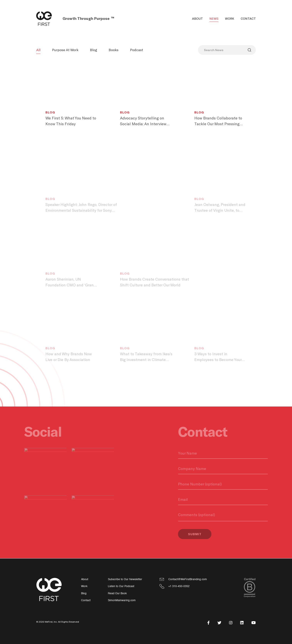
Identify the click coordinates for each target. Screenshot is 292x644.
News (214, 19)
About (197, 19)
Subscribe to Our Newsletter (125, 579)
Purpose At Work (65, 50)
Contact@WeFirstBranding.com (188, 579)
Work (230, 19)
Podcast (137, 50)
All (38, 50)
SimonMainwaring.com (122, 600)
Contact (248, 19)
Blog (94, 50)
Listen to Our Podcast (121, 586)
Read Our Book (117, 593)
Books (114, 50)
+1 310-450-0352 (179, 586)
